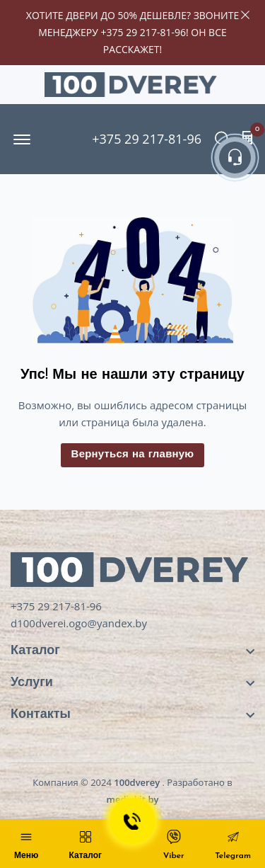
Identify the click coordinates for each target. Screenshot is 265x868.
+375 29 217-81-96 (143, 32)
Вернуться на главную (133, 455)
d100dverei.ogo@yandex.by (79, 623)
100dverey (137, 782)
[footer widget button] (132, 651)
